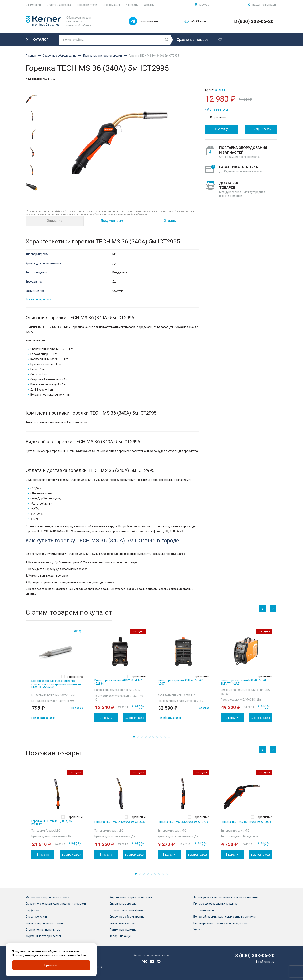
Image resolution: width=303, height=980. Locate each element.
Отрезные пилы (204, 910)
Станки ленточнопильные (43, 930)
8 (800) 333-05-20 (254, 21)
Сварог (220, 90)
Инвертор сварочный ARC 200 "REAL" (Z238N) (118, 682)
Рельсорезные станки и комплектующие (221, 923)
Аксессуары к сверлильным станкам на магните (226, 897)
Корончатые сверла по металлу (131, 897)
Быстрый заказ (261, 129)
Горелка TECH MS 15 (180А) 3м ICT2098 (246, 822)
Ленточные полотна (123, 930)
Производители (87, 5)
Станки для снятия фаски (127, 910)
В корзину (221, 129)
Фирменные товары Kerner (43, 936)
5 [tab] (151, 738)
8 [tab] (162, 738)
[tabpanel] (57, 676)
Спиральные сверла (123, 904)
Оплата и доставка (59, 5)
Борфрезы (33, 910)
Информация (111, 5)
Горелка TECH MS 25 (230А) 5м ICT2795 (183, 822)
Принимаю (51, 965)
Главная (31, 56)
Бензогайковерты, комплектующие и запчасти (225, 917)
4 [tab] (147, 738)
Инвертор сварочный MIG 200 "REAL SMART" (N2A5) (244, 682)
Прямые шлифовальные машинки (216, 904)
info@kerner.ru (265, 962)
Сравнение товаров (193, 40)
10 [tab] (170, 738)
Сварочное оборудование (60, 56)
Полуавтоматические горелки (102, 56)
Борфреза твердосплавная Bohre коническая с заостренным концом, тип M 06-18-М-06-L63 (57, 684)
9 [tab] (166, 738)
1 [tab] (135, 738)
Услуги (198, 930)
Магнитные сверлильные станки (47, 897)
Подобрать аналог (43, 718)
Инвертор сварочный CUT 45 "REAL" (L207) (180, 682)
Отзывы (149, 5)
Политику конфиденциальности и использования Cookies (49, 955)
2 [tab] (139, 738)
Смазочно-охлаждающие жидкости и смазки (56, 904)
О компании (33, 5)
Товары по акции (121, 936)
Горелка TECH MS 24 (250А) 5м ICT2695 (120, 822)
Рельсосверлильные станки (44, 923)
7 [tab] (159, 738)
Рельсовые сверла (122, 923)
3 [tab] (143, 738)
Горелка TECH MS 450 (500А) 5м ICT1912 (52, 823)
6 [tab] (155, 738)
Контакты (132, 5)
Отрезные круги (36, 917)
